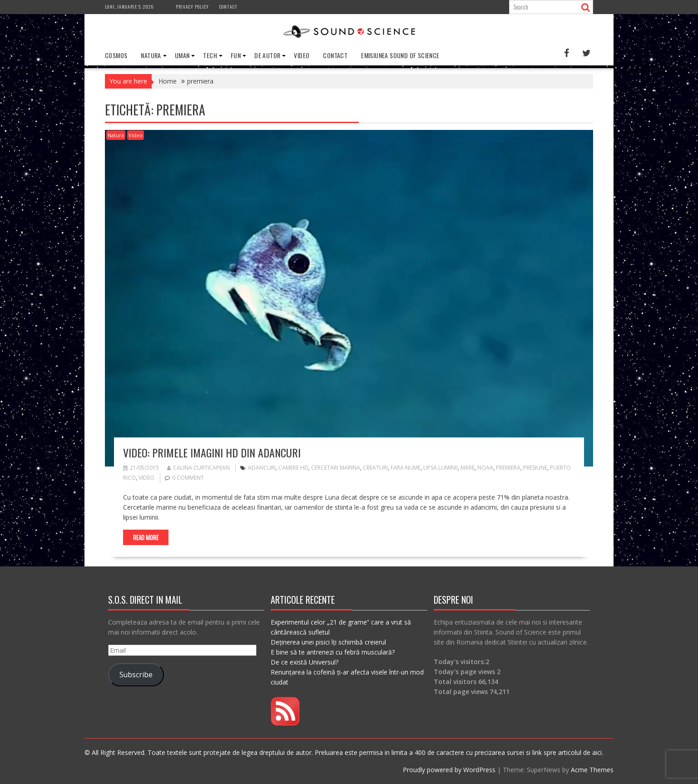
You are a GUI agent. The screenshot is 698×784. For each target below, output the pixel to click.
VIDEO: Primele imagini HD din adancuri (212, 452)
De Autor (267, 55)
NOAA (485, 468)
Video (302, 55)
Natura (151, 55)
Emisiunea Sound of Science (400, 55)
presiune (535, 468)
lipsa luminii (441, 468)
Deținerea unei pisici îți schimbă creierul (328, 642)
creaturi (375, 468)
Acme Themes (592, 770)
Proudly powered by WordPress (449, 770)
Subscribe (136, 675)
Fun (236, 55)
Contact (228, 7)
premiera (508, 468)
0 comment (188, 478)
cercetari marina (336, 468)
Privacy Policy (192, 7)
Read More (146, 537)
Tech (210, 55)
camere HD (293, 468)
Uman (182, 55)
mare (468, 468)
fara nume (406, 468)
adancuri (262, 468)
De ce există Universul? (304, 662)
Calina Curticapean (198, 468)
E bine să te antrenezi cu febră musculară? (333, 652)
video (146, 478)
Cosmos (116, 55)
